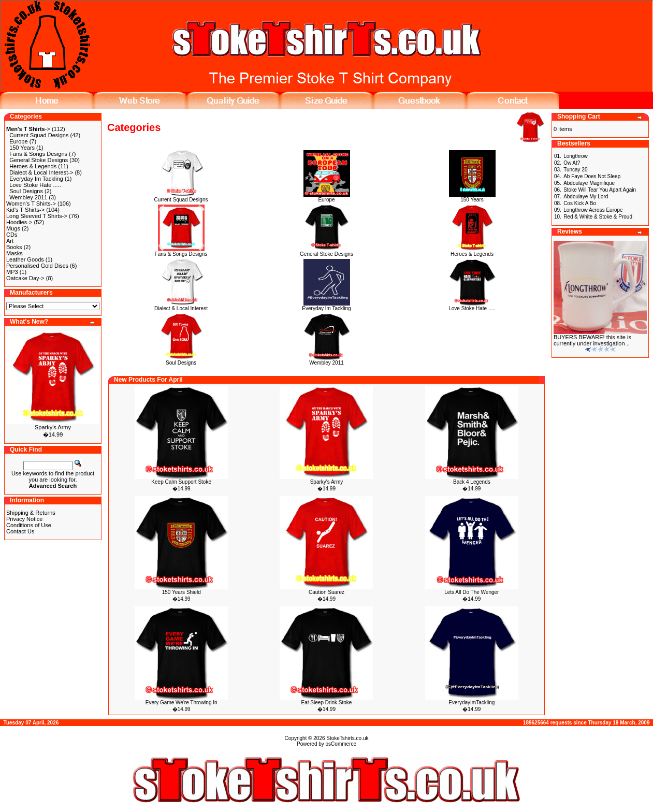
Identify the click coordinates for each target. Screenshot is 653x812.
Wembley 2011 (28, 197)
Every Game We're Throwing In (182, 702)
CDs (12, 235)
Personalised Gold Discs (37, 266)
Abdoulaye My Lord (586, 197)
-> (28, 129)
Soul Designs (26, 191)
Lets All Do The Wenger (471, 592)
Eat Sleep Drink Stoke (327, 702)
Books (14, 247)
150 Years (22, 148)
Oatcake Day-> (25, 278)
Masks (14, 253)
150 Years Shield (182, 592)
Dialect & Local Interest (181, 306)
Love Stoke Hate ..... (35, 185)
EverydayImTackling (471, 702)
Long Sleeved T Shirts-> (37, 216)
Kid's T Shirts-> (25, 210)
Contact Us (20, 531)
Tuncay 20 (575, 170)
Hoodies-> (19, 222)
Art (10, 241)
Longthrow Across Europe (593, 210)
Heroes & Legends (33, 166)
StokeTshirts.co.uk (347, 738)
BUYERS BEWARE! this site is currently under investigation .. (592, 340)
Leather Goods (25, 259)
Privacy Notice (24, 519)
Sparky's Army (53, 427)
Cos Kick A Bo (580, 203)
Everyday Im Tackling (36, 179)
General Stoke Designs (39, 160)
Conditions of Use (29, 525)
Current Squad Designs (39, 135)
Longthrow (576, 156)
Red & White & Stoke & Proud (598, 217)
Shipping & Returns (31, 513)
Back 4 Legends (472, 482)
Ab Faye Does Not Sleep (592, 176)
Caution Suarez (327, 592)
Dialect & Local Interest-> (41, 172)
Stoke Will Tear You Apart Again (600, 190)
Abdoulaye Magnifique (589, 183)
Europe (18, 141)
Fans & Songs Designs (38, 154)
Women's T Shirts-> (31, 204)
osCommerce (341, 744)
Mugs (13, 228)
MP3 (12, 272)
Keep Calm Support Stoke (181, 482)
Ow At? (572, 163)
